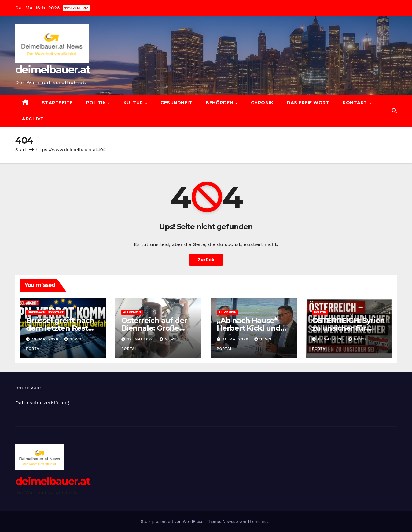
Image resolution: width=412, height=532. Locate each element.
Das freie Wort (308, 103)
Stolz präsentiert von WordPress (173, 521)
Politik (97, 103)
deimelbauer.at (53, 70)
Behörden (220, 103)
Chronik (262, 103)
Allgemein (132, 312)
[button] (394, 111)
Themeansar (259, 521)
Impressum (29, 388)
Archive (33, 119)
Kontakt (355, 103)
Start (21, 150)
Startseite (57, 103)
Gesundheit (176, 103)
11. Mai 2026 (236, 339)
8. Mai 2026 (331, 339)
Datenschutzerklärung (42, 403)
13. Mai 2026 (46, 339)
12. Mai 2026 (141, 339)
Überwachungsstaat (46, 312)
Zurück (206, 260)
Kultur (134, 103)
